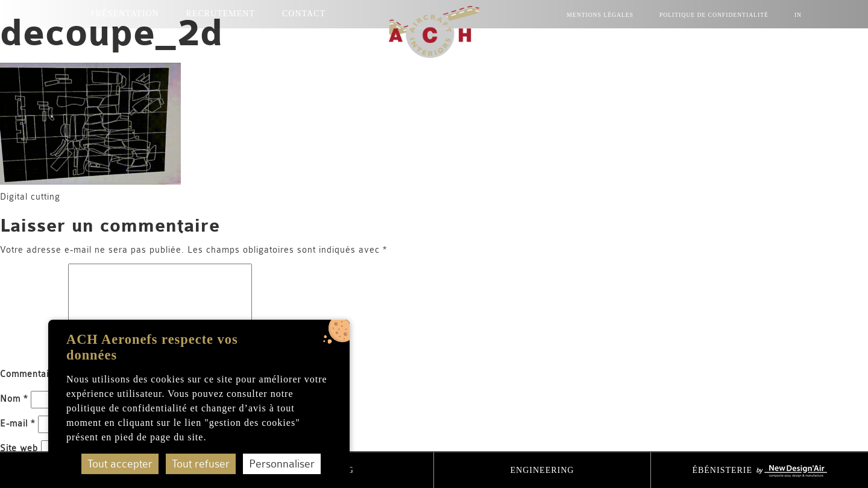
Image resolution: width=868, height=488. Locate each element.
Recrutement (221, 14)
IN (798, 15)
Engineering (542, 470)
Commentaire (33, 374)
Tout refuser (201, 464)
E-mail (17, 424)
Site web (19, 448)
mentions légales (600, 15)
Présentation (125, 14)
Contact (304, 14)
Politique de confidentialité (714, 15)
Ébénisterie (759, 471)
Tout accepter (120, 464)
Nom (14, 399)
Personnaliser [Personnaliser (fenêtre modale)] (282, 464)
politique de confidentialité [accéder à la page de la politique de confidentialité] (127, 408)
